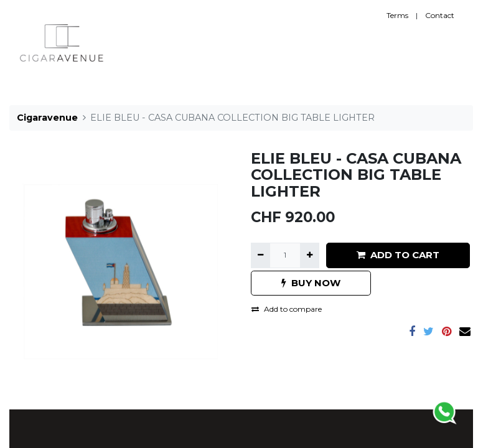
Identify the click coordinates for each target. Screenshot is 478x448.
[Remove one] (260, 255)
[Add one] (310, 255)
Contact (440, 15)
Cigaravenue (47, 118)
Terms (397, 15)
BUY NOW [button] (311, 283)
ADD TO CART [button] (398, 255)
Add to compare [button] (287, 309)
